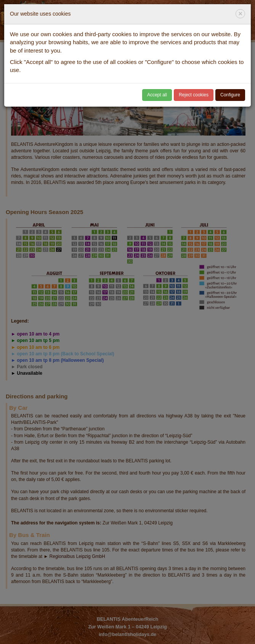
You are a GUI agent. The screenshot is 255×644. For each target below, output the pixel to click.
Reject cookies (194, 95)
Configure (230, 95)
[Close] (240, 14)
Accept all (157, 95)
